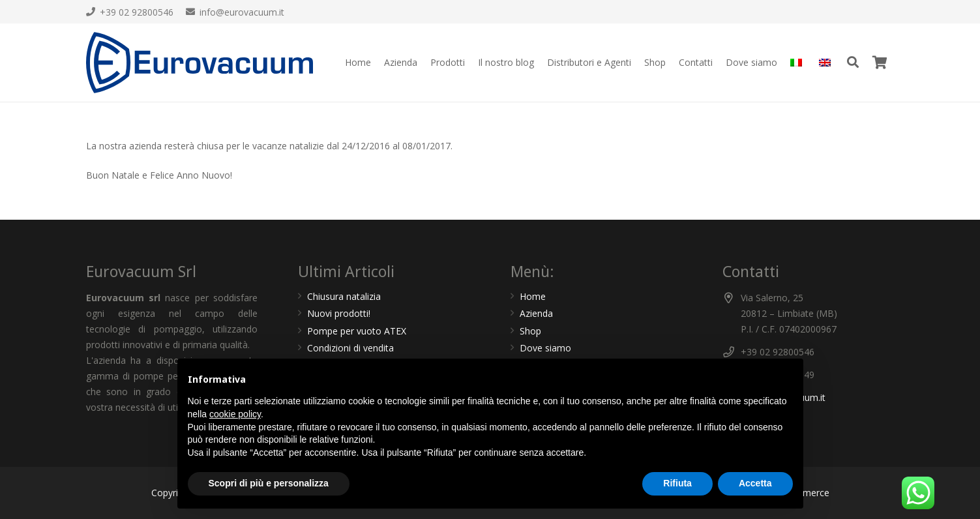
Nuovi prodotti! (339, 313)
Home (533, 296)
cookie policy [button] (235, 414)
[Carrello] (880, 63)
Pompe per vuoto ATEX (357, 331)
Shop (530, 331)
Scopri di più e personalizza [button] (269, 483)
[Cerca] (853, 62)
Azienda (536, 313)
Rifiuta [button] (677, 483)
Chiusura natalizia (344, 296)
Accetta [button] (755, 483)
